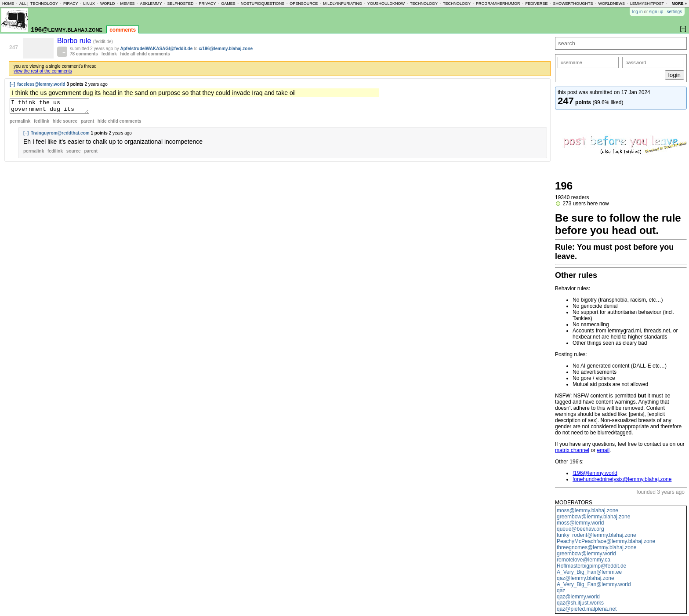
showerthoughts (573, 4)
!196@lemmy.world (595, 473)
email (603, 450)
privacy (207, 4)
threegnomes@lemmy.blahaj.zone (597, 547)
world (108, 4)
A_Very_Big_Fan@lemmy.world (594, 584)
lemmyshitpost (647, 4)
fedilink (109, 54)
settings (674, 12)
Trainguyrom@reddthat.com (60, 136)
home (8, 4)
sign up (656, 12)
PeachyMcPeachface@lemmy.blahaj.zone (606, 541)
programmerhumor (498, 4)
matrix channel (572, 450)
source (74, 154)
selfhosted (180, 4)
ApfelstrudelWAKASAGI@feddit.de (157, 49)
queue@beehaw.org (580, 529)
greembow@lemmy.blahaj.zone (593, 517)
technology (44, 4)
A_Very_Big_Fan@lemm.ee (589, 572)
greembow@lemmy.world (586, 554)
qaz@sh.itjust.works (580, 603)
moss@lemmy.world (580, 523)
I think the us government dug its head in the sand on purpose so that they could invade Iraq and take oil (54, 107)
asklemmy (151, 4)
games (228, 4)
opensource (304, 4)
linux (89, 4)
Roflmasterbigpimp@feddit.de (591, 566)
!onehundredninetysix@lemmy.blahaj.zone (622, 479)
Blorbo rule (75, 41)
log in (638, 12)
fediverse (537, 4)
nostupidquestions (263, 4)
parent (88, 124)
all (23, 4)
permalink (20, 124)
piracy (71, 4)
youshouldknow (386, 4)
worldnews (611, 4)
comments (123, 30)
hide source (65, 124)
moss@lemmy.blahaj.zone (587, 510)
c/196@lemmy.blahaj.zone (226, 49)
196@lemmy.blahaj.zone (67, 29)
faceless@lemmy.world (41, 84)
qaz (561, 590)
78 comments (84, 54)
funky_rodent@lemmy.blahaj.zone (597, 535)
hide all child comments (145, 54)
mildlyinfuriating (343, 4)
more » (679, 4)
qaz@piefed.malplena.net (587, 609)
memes (127, 4)
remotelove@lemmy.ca (584, 560)
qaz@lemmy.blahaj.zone (586, 578)
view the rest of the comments (43, 71)
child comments (119, 124)
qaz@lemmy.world (578, 597)
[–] (12, 84)
